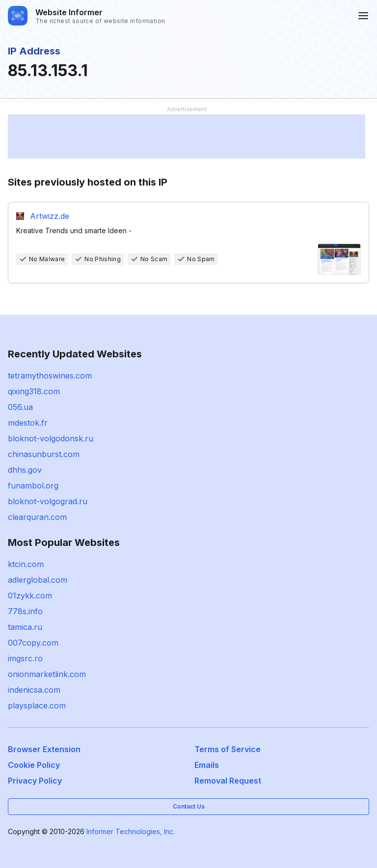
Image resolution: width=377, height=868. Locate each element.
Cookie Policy (34, 765)
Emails (207, 765)
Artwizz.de (50, 216)
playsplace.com (37, 705)
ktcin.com (26, 564)
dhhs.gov (25, 470)
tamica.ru (25, 627)
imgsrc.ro (25, 658)
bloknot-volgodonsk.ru (51, 438)
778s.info (25, 611)
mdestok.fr (28, 423)
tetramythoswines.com (50, 376)
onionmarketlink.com (47, 674)
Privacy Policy (35, 781)
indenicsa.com (34, 690)
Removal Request (228, 781)
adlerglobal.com (38, 580)
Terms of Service (228, 749)
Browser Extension (44, 749)
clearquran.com (37, 517)
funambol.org (33, 486)
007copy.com (33, 643)
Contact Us (189, 806)
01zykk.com (30, 596)
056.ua (20, 407)
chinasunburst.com (44, 454)
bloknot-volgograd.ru (48, 501)
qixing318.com (34, 391)
